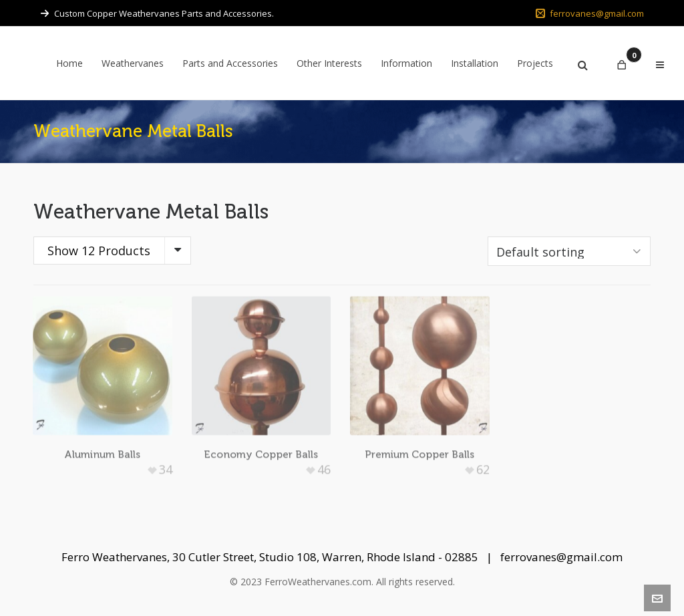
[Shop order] (569, 251)
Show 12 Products (99, 251)
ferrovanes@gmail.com (590, 13)
